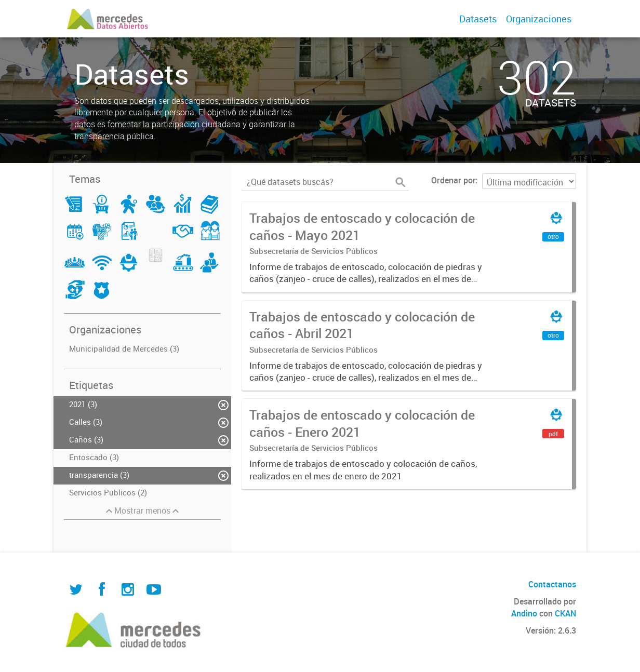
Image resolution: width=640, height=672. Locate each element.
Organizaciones (539, 19)
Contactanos (552, 584)
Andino (524, 613)
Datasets (478, 19)
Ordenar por (453, 180)
